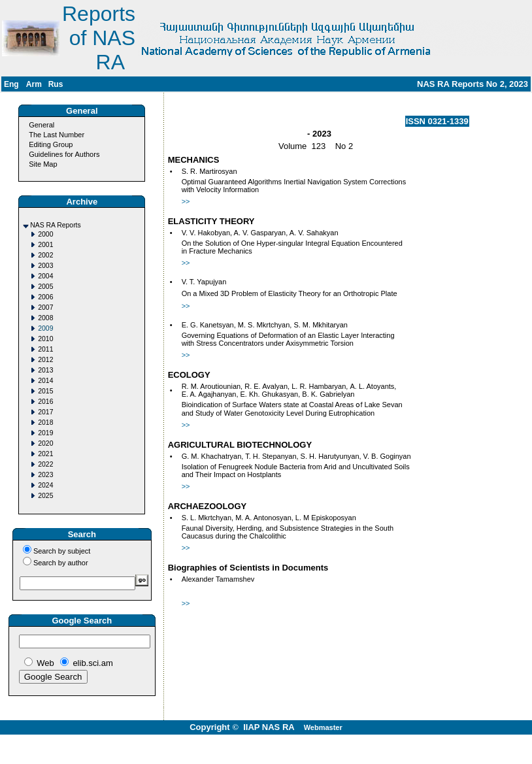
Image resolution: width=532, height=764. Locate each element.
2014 (45, 381)
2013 (45, 370)
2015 (45, 391)
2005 (45, 287)
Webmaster (323, 727)
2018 (45, 423)
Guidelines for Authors (64, 154)
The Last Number (57, 135)
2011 (45, 349)
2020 (45, 443)
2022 (45, 464)
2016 (45, 402)
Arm (34, 84)
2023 (45, 475)
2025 (45, 496)
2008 (45, 318)
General (42, 125)
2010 (45, 339)
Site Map (43, 164)
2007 (45, 307)
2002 (45, 255)
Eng (11, 84)
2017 (45, 412)
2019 (45, 433)
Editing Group (51, 144)
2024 (45, 485)
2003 (45, 266)
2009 (45, 328)
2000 (45, 234)
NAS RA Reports (55, 225)
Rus (56, 84)
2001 (45, 245)
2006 (45, 297)
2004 (45, 276)
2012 (45, 360)
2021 (45, 454)
